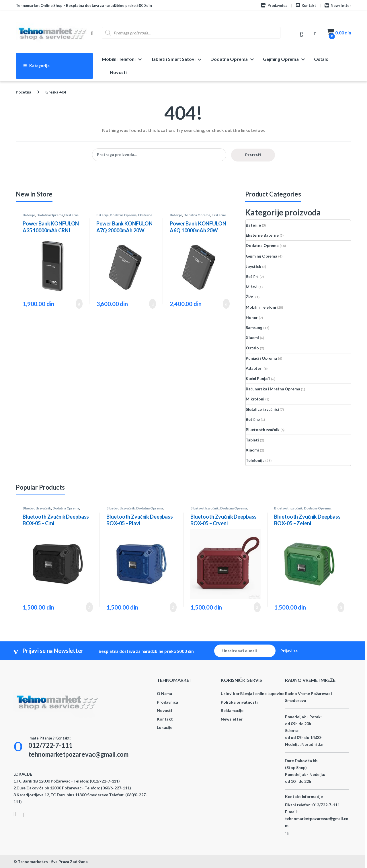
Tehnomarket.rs (33, 862)
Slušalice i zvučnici (262, 409)
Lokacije (165, 727)
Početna (24, 92)
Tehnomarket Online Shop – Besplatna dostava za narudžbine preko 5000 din (84, 5)
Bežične (253, 419)
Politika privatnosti (239, 702)
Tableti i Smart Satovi (173, 59)
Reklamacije (232, 710)
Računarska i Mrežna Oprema (273, 389)
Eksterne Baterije (262, 235)
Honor (252, 317)
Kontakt (306, 5)
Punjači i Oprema (261, 358)
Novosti (118, 72)
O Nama (164, 693)
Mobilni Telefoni (119, 59)
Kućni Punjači (258, 378)
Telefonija (255, 460)
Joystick (253, 266)
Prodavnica (274, 5)
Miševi (252, 287)
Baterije (29, 215)
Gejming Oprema (281, 59)
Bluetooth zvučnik (263, 430)
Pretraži (253, 155)
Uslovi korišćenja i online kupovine (252, 693)
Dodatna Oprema (229, 59)
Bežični (252, 276)
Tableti (252, 440)
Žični (250, 297)
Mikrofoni (255, 399)
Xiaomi (252, 337)
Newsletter (338, 5)
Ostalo (321, 59)
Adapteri (254, 368)
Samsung (254, 327)
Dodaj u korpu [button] (79, 304)
